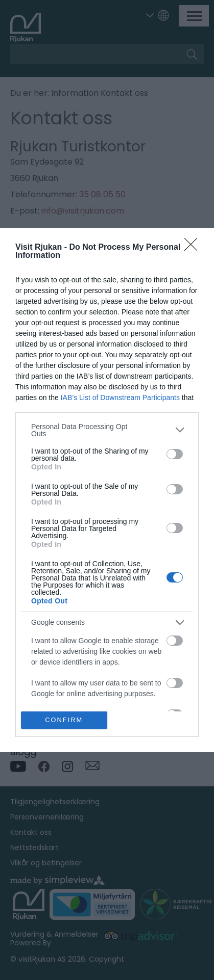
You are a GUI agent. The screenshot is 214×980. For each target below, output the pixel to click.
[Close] (194, 248)
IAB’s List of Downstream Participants (120, 398)
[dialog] (107, 490)
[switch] (175, 454)
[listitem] (107, 430)
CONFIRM (64, 720)
